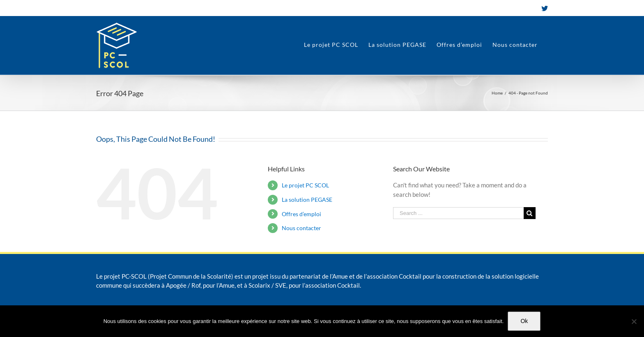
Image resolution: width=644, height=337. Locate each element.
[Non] (634, 321)
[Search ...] (458, 213)
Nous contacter (301, 228)
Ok (524, 321)
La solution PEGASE (307, 200)
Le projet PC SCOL (305, 185)
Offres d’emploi (301, 214)
